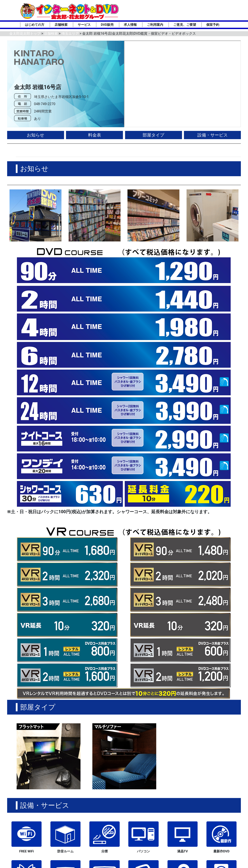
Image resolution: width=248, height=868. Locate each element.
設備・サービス (213, 135)
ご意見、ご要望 (185, 25)
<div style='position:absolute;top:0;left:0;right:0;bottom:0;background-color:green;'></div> (182, 84)
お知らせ (35, 135)
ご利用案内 (155, 25)
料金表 (95, 135)
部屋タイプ (153, 135)
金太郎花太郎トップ (25, 33)
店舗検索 (61, 25)
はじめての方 (35, 25)
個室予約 (213, 25)
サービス (84, 25)
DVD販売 (107, 25)
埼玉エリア (70, 33)
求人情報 (130, 25)
